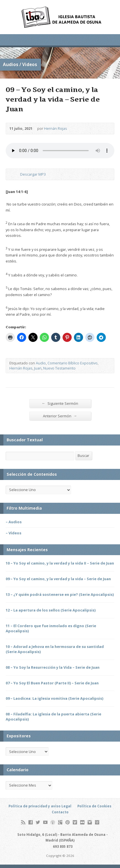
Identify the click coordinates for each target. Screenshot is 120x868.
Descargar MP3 (33, 174)
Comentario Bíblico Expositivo (73, 363)
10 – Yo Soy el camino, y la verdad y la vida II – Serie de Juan (60, 563)
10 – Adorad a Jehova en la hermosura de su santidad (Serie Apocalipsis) (55, 649)
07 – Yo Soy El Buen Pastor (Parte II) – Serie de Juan (52, 683)
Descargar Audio (15, 174)
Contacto (60, 812)
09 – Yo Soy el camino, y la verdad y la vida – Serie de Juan (58, 579)
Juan (38, 368)
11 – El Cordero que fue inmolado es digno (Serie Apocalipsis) (51, 628)
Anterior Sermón (60, 416)
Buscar (83, 455)
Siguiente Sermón (60, 403)
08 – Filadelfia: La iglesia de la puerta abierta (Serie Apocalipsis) (53, 717)
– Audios (14, 522)
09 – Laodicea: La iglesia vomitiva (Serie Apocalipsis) (54, 698)
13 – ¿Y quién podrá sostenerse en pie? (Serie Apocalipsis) (60, 594)
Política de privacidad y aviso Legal (40, 806)
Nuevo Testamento (59, 368)
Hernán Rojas (56, 128)
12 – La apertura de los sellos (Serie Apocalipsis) (51, 610)
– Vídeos (14, 533)
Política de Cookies (94, 806)
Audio (41, 363)
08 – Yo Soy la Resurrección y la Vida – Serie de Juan (53, 667)
